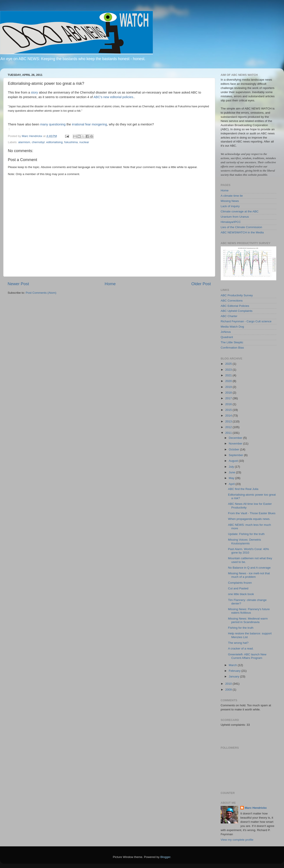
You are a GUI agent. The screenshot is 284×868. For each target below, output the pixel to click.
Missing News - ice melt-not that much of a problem (249, 575)
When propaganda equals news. (249, 519)
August (234, 461)
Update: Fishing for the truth (246, 534)
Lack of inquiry (230, 206)
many (45, 124)
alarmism (24, 142)
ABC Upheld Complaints (237, 311)
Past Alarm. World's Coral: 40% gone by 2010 (249, 551)
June (232, 472)
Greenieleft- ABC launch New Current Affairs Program (247, 656)
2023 (229, 370)
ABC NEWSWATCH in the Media (242, 232)
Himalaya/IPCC (231, 222)
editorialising (55, 142)
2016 (229, 404)
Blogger (165, 857)
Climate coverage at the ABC (240, 211)
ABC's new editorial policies (113, 97)
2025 (229, 364)
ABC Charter (229, 316)
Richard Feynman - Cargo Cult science (246, 321)
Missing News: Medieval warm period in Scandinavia (248, 620)
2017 (229, 398)
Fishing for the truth (241, 628)
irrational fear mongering (89, 124)
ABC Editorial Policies (235, 306)
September (236, 455)
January (234, 676)
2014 (229, 416)
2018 (229, 393)
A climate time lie (232, 196)
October (234, 449)
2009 (229, 690)
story (35, 92)
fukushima (71, 142)
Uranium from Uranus (235, 217)
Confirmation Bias (232, 348)
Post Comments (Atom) (41, 293)
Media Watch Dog (232, 327)
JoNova (226, 332)
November (236, 444)
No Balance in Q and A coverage (249, 568)
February (235, 671)
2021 (229, 375)
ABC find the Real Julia (243, 489)
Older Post (201, 284)
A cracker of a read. (241, 648)
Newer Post (18, 284)
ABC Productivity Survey (237, 295)
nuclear (84, 142)
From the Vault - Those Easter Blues (252, 513)
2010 (229, 684)
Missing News (230, 201)
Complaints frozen (240, 583)
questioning (57, 124)
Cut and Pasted (238, 588)
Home (110, 284)
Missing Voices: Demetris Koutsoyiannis (245, 541)
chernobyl (38, 142)
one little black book (241, 594)
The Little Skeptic (232, 342)
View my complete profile (237, 840)
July (232, 467)
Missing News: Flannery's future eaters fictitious (249, 611)
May (232, 478)
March (233, 665)
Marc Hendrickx (256, 808)
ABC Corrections (232, 301)
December (236, 438)
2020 (229, 381)
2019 (229, 387)
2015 (229, 410)
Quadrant (227, 337)
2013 (229, 421)
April (232, 484)
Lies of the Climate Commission (241, 227)
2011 (229, 433)
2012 (229, 427)
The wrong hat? (238, 643)
